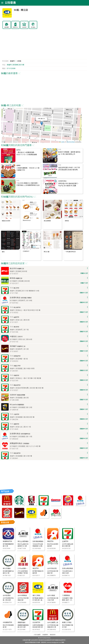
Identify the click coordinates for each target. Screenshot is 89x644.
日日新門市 (36, 622)
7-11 (60, 150)
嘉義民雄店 (22, 622)
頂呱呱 (67, 221)
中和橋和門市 (7, 622)
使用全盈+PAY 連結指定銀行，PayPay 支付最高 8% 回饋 (69, 185)
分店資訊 (24, 27)
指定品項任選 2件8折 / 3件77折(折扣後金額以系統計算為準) (69, 169)
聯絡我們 (53, 635)
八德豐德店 (66, 595)
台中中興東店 (22, 595)
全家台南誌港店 (68, 568)
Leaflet (62, 142)
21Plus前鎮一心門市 (25, 568)
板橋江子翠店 (67, 622)
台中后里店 (7, 595)
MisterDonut (27, 220)
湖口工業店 (36, 595)
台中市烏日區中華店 (54, 568)
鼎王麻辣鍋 (47, 221)
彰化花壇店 (7, 568)
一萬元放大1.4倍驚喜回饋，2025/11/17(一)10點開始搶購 (27, 153)
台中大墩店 (51, 595)
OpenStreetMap (71, 142)
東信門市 (36, 568)
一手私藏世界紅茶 (70, 252)
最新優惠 (7, 27)
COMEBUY (26, 251)
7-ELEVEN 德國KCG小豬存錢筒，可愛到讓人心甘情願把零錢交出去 (28, 184)
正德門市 (65, 541)
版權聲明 (45, 635)
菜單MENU (15, 27)
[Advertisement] (44, 45)
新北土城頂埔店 (23, 541)
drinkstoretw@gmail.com (54, 642)
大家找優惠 (37, 635)
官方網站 (33, 27)
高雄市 (12, 61)
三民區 (19, 61)
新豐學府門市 (7, 541)
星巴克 (18, 150)
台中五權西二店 (53, 622)
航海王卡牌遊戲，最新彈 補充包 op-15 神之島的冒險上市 (69, 153)
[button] (42, 123)
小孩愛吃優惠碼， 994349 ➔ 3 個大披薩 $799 (28, 169)
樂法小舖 (47, 252)
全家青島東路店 (38, 541)
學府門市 (50, 541)
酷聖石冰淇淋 (6, 221)
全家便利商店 (62, 181)
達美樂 (18, 166)
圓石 (3, 252)
